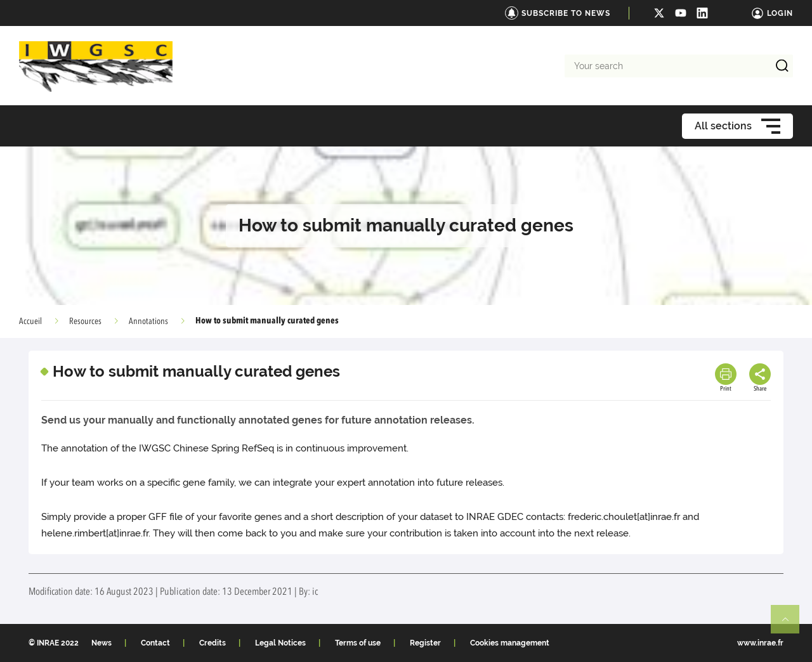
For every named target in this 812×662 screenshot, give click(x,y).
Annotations (148, 321)
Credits (213, 643)
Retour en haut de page (790, 625)
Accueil (30, 321)
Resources (85, 321)
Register (425, 643)
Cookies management (510, 643)
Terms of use (358, 643)
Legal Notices (280, 643)
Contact (155, 643)
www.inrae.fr (760, 643)
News (101, 643)
